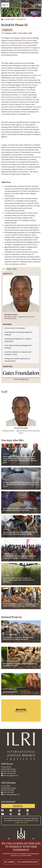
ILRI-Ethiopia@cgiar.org (10, 794)
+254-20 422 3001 (8, 773)
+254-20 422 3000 (9, 771)
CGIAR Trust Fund (21, 823)
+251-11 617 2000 (8, 790)
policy (9, 269)
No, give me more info (28, 863)
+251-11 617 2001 (7, 792)
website (34, 245)
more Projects (21, 710)
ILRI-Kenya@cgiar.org (10, 776)
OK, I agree (9, 863)
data (14, 269)
